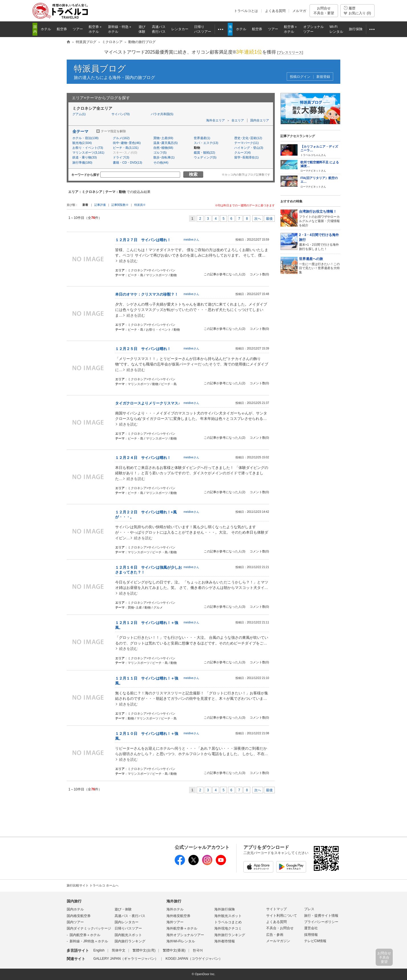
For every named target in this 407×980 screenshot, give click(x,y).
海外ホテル (175, 909)
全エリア (238, 120)
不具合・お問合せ (280, 928)
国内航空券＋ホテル (85, 935)
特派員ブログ (100, 69)
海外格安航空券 (178, 916)
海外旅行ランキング (230, 935)
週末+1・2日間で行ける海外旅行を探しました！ (320, 242)
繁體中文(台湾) (144, 950)
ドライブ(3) (121, 157)
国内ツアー (75, 922)
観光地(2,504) (82, 143)
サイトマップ (276, 909)
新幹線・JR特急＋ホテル (89, 941)
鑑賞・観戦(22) (204, 153)
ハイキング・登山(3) (249, 148)
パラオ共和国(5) (162, 114)
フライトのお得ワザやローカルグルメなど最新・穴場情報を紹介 (320, 218)
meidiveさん (191, 240)
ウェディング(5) (205, 157)
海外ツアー (175, 922)
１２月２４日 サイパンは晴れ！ (143, 458)
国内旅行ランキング (130, 941)
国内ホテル (75, 909)
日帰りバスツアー (128, 928)
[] (290, 53)
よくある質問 (275, 11)
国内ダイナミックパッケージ (89, 928)
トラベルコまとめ (228, 922)
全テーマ (80, 131)
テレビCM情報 (315, 941)
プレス (309, 909)
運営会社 (311, 928)
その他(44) (161, 162)
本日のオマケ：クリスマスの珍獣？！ (147, 294)
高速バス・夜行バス (130, 916)
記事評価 (100, 205)
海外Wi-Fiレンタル (181, 941)
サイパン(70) (121, 114)
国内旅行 (74, 901)
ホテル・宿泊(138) (86, 138)
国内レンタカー (127, 922)
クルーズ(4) (242, 153)
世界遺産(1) (202, 138)
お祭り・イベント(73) (88, 148)
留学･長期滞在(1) (246, 157)
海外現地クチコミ (228, 928)
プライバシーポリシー (321, 922)
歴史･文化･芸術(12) (248, 138)
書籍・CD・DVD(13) (128, 162)
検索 (193, 174)
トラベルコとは (246, 11)
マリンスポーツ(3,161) (88, 153)
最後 (269, 219)
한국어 (198, 950)
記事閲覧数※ (120, 205)
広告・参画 (275, 935)
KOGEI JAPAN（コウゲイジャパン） (194, 959)
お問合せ (324, 11)
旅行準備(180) (82, 162)
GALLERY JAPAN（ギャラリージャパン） (126, 959)
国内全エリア (260, 120)
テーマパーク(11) (247, 143)
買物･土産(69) (163, 138)
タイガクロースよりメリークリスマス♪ (148, 403)
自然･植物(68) (163, 148)
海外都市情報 (225, 941)
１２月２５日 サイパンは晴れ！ (143, 349)
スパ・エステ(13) (206, 143)
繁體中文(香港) (174, 950)
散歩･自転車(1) (164, 157)
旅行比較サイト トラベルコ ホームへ (93, 885)
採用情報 (311, 935)
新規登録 (323, 77)
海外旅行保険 (225, 909)
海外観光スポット (228, 916)
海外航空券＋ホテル (182, 928)
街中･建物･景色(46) (127, 143)
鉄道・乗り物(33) (85, 157)
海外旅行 (174, 901)
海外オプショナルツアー (185, 935)
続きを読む (128, 261)
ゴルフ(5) (160, 153)
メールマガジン (278, 941)
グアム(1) (79, 114)
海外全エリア (215, 120)
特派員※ (140, 205)
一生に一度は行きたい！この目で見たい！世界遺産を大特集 (320, 265)
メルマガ (299, 11)
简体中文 (119, 950)
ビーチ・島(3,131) (126, 148)
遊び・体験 (123, 909)
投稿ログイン (300, 77)
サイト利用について (282, 916)
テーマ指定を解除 (113, 131)
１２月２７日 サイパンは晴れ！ (143, 240)
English (99, 950)
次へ (258, 219)
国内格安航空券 (79, 916)
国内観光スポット (128, 935)
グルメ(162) (121, 138)
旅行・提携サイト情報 (321, 916)
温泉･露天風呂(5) (165, 143)
